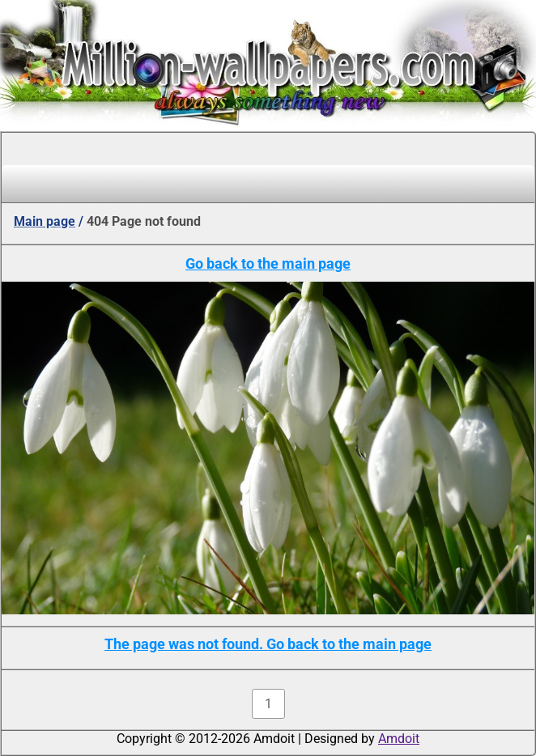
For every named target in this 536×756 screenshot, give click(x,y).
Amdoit (399, 739)
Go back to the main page (268, 263)
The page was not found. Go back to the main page (268, 644)
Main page (45, 221)
